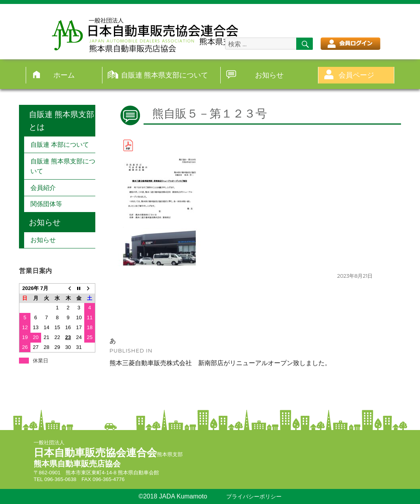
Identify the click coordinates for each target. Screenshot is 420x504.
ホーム (64, 75)
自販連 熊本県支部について (165, 75)
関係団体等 (46, 204)
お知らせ (269, 75)
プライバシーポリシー (254, 497)
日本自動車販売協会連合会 (95, 453)
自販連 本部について (60, 145)
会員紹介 (43, 188)
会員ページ (356, 75)
